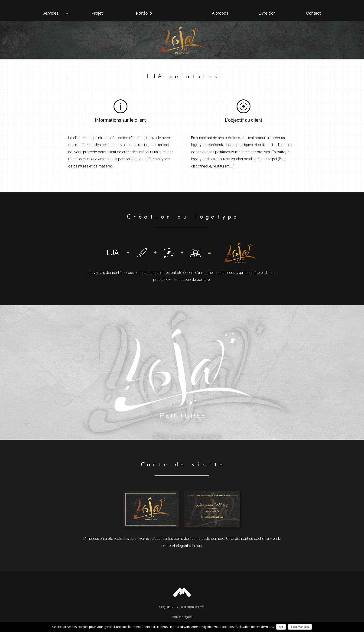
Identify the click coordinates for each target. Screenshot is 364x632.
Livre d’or (267, 13)
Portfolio (144, 13)
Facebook (344, 11)
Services (51, 13)
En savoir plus (300, 627)
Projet (97, 13)
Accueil (20, 11)
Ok (281, 627)
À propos (220, 13)
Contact (314, 13)
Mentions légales (182, 617)
